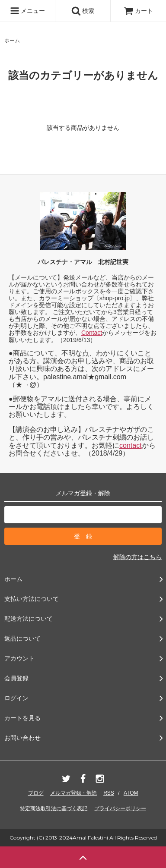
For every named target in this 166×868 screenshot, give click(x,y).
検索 (83, 11)
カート (138, 11)
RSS (109, 793)
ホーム (12, 41)
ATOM (131, 793)
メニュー (28, 11)
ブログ (36, 793)
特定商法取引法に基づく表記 (54, 808)
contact (131, 445)
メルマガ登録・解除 (73, 793)
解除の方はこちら (137, 557)
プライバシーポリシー (120, 808)
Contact (92, 333)
